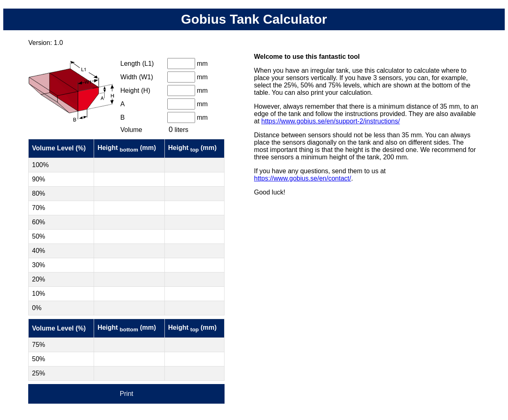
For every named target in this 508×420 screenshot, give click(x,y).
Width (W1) (137, 77)
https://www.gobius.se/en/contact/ (302, 178)
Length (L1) (137, 64)
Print (127, 394)
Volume (131, 130)
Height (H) (135, 90)
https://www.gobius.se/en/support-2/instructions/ (331, 121)
